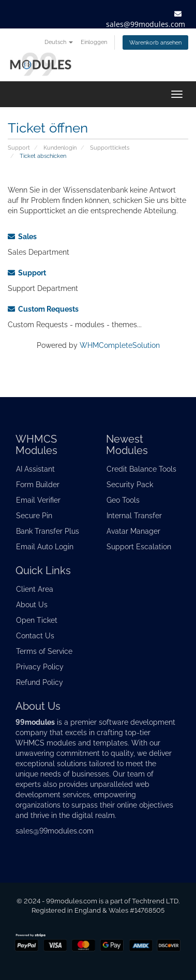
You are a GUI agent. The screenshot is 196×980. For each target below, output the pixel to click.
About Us (32, 605)
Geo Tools (123, 500)
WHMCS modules (46, 743)
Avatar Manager (133, 531)
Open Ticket (37, 620)
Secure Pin (34, 516)
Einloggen (94, 42)
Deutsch (59, 42)
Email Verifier (38, 500)
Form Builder (38, 485)
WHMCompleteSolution (120, 345)
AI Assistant (35, 469)
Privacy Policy (40, 667)
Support (19, 148)
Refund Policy (40, 682)
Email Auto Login (45, 547)
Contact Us (35, 636)
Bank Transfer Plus (48, 531)
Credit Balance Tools (141, 469)
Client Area (35, 589)
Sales (22, 237)
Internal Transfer (134, 516)
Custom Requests (43, 309)
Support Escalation (139, 547)
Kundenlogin (60, 148)
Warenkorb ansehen (155, 42)
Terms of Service (44, 651)
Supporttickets (110, 148)
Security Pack (130, 485)
